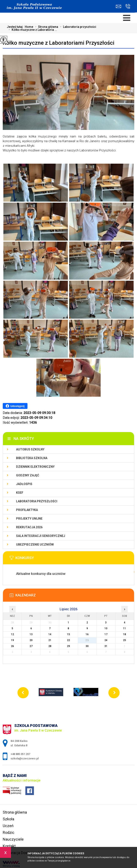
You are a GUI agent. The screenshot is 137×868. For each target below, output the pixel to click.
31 (106, 646)
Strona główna (46, 27)
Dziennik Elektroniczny (35, 467)
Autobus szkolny (30, 449)
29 (68, 646)
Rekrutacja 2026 (29, 527)
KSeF (20, 493)
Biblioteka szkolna (32, 458)
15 (68, 634)
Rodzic (9, 832)
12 (12, 634)
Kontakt (9, 846)
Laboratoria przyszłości (77, 27)
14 (50, 634)
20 (31, 640)
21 (50, 640)
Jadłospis (24, 484)
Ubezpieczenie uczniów (35, 545)
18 (125, 634)
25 (125, 640)
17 (106, 634)
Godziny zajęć (28, 475)
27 (31, 646)
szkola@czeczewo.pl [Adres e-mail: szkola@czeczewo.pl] (25, 758)
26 (12, 646)
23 (87, 640)
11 (125, 628)
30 (87, 646)
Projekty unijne (29, 519)
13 (31, 634)
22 (68, 640)
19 (12, 640)
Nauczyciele (13, 839)
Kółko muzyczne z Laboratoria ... (32, 30)
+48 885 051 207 (128, 6)
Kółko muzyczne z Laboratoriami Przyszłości (59, 43)
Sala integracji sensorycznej (41, 536)
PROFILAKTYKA (27, 510)
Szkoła (8, 819)
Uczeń (8, 826)
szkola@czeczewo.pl (119, 6)
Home (29, 27)
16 (87, 634)
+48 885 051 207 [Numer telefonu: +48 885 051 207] (20, 754)
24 (106, 640)
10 (106, 628)
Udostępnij (15, 406)
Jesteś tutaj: (16, 27)
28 (50, 646)
